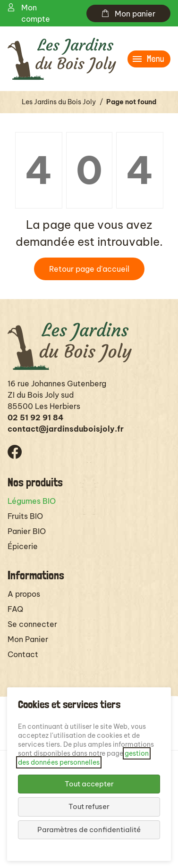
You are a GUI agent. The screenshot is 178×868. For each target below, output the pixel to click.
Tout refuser (89, 806)
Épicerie (23, 546)
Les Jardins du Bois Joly (59, 102)
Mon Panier (28, 639)
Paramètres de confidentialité (89, 830)
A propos (24, 594)
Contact (23, 654)
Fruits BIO (25, 516)
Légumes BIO (32, 501)
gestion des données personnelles (83, 758)
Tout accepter (89, 784)
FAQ (15, 609)
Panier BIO (27, 531)
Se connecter (32, 624)
